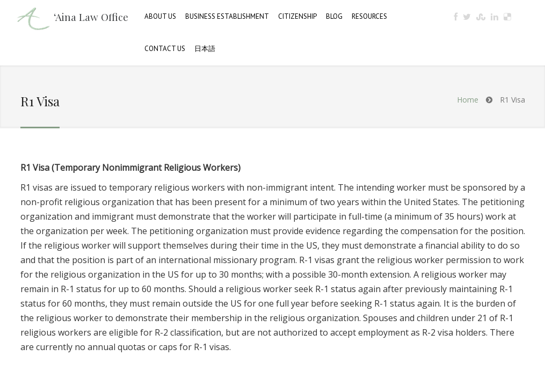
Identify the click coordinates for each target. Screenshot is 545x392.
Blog (334, 16)
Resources (369, 16)
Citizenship (297, 16)
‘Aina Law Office (91, 17)
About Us (160, 16)
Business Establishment (227, 16)
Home (468, 100)
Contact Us (165, 49)
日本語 (205, 49)
